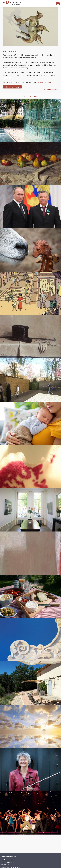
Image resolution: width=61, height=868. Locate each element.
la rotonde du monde (45, 83)
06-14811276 (5, 865)
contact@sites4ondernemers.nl (11, 867)
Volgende (54, 89)
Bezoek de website (12, 87)
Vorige (46, 89)
